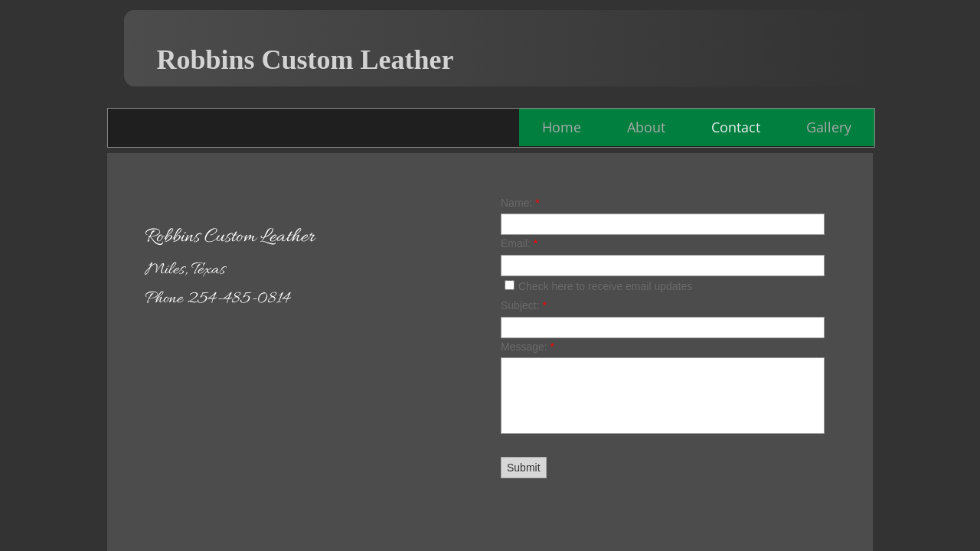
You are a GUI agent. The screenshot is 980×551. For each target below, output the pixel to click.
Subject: (524, 305)
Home (562, 127)
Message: (528, 347)
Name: (520, 203)
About (646, 127)
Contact (736, 127)
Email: (519, 243)
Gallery (829, 127)
